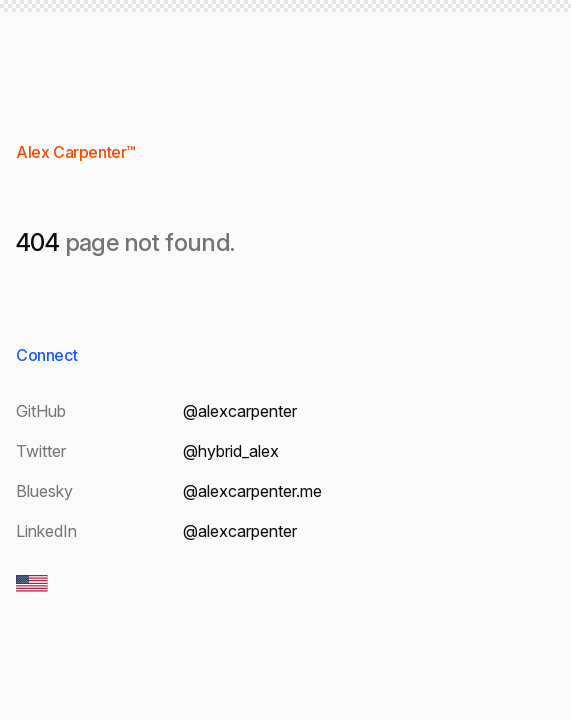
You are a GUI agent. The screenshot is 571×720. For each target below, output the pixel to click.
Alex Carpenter (71, 152)
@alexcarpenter (240, 411)
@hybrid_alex (231, 451)
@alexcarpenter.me (252, 491)
